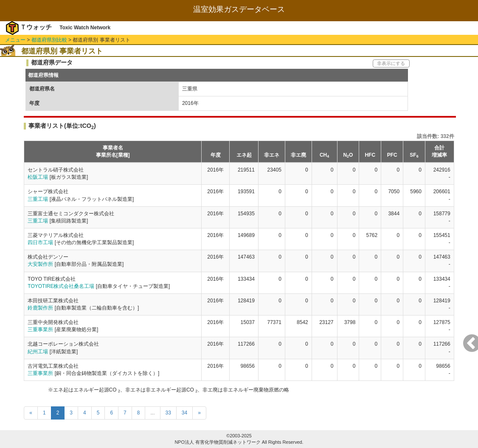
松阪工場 (38, 177)
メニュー (15, 40)
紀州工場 (38, 352)
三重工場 (38, 199)
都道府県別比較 (49, 40)
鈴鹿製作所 (40, 308)
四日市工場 (40, 242)
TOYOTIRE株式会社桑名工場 (61, 286)
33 (168, 413)
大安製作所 (40, 264)
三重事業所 (40, 330)
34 (184, 413)
